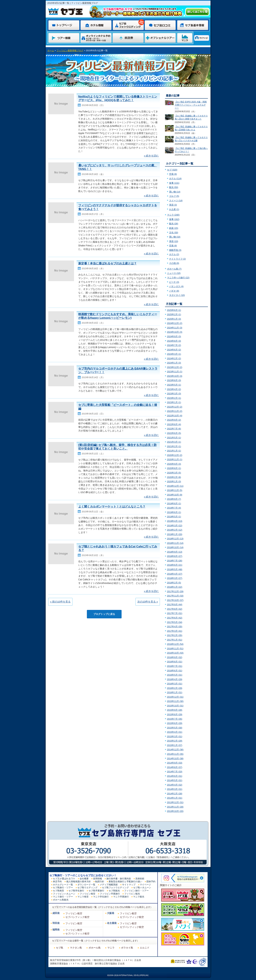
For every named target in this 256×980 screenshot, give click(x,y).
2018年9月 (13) (175, 552)
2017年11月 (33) (175, 596)
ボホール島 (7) (174, 269)
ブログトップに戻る (104, 614)
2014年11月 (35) (175, 754)
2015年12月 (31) (175, 697)
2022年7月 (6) (174, 429)
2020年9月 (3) (174, 464)
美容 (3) (173, 205)
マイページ (145, 885)
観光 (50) (174, 187)
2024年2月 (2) (174, 358)
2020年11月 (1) (175, 459)
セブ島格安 (58, 891)
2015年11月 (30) (175, 701)
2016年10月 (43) (175, 653)
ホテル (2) (174, 254)
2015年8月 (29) (175, 714)
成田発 (56, 913)
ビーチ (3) (174, 282)
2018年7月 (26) (175, 561)
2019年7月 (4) (174, 508)
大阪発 (111, 913)
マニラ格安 (83, 897)
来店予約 (57, 882)
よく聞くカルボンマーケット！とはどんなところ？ (112, 507)
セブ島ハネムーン (142, 888)
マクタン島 (76, 948)
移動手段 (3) (175, 250)
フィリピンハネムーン (64, 894)
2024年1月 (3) (174, 363)
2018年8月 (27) (175, 556)
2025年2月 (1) (174, 314)
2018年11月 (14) (175, 543)
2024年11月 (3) (175, 328)
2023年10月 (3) (175, 376)
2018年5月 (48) (175, 569)
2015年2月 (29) (175, 741)
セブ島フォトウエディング (115, 888)
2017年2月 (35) (175, 635)
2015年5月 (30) (175, 728)
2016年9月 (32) (175, 657)
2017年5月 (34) (175, 622)
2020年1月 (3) (174, 481)
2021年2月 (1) (174, 446)
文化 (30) (174, 233)
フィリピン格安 (87, 894)
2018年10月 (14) (175, 547)
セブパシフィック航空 (77, 917)
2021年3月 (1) (174, 442)
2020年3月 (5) (174, 473)
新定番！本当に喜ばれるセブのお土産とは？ (107, 263)
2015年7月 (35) (175, 719)
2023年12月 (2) (175, 367)
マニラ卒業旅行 (121, 897)
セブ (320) (172, 170)
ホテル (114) (175, 179)
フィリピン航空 (74, 913)
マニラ (111, 948)
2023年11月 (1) (175, 372)
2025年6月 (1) (174, 310)
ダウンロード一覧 (86, 885)
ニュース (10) (174, 273)
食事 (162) (174, 219)
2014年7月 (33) (175, 772)
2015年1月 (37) (175, 745)
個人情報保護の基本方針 (79, 882)
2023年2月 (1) (174, 398)
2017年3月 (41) (175, 631)
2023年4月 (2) (174, 389)
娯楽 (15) (174, 228)
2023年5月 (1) (174, 385)
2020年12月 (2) (175, 455)
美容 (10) (174, 241)
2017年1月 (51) (175, 640)
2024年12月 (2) (175, 323)
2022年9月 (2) (174, 420)
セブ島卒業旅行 (96, 891)
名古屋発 (112, 923)
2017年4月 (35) (175, 627)
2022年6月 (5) (174, 433)
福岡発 (56, 930)
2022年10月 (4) (175, 416)
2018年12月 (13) (175, 539)
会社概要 (84, 879)
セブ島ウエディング (87, 888)
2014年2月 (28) (175, 794)
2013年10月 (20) (175, 811)
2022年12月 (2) (175, 407)
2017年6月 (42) (175, 618)
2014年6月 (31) (175, 776)
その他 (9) (174, 263)
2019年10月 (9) (175, 495)
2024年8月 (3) (174, 341)
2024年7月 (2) (174, 345)
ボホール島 (95, 948)
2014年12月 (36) (175, 750)
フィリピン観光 (132, 894)
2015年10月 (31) (175, 706)
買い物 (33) (175, 237)
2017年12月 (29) (175, 591)
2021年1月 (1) (174, 451)
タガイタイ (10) (177, 295)
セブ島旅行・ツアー (63, 888)
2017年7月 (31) (175, 613)
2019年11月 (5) (175, 490)
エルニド (145, 948)
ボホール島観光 (61, 900)
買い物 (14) (175, 192)
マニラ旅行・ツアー (63, 897)
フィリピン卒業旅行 (110, 894)
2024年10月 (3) (175, 332)
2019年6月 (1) (174, 512)
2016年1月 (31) (175, 692)
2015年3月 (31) (175, 736)
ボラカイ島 (127, 948)
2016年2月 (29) (175, 688)
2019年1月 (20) (175, 534)
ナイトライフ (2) (178, 259)
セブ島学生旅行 (76, 891)
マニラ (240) (173, 215)
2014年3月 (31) (175, 789)
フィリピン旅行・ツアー (136, 891)
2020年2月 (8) (174, 477)
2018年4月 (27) (175, 574)
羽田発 (56, 923)
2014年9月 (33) (175, 763)
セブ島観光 (114, 891)
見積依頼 (140, 879)
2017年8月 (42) (175, 609)
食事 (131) (174, 183)
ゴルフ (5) (174, 196)
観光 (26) (174, 224)
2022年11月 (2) (175, 411)
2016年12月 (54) (175, 644)
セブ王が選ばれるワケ (64, 879)
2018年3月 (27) (175, 578)
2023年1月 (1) (174, 402)
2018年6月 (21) (175, 565)
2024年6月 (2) (174, 350)
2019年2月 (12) (175, 530)
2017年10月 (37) (175, 600)
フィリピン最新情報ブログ (70, 50)
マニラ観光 (139, 897)
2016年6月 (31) (175, 671)
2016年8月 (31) (175, 662)
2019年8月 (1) (174, 504)
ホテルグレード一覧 (63, 885)
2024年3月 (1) (174, 354)
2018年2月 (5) (174, 583)
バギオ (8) (174, 291)
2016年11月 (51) (175, 649)
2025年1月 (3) (174, 319)
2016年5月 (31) (175, 675)
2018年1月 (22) (175, 587)
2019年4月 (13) (175, 521)
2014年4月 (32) (175, 785)
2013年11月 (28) (175, 807)
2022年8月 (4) (174, 424)
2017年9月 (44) (175, 604)
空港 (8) (173, 174)
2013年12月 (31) (175, 802)
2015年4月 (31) (175, 732)
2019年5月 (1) (174, 517)
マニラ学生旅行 (101, 897)
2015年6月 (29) (175, 723)
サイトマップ (129, 885)
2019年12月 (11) (175, 486)
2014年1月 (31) (175, 798)
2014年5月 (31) (175, 780)
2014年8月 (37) (175, 767)
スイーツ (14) (176, 201)
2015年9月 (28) (175, 710)
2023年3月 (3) (174, 394)
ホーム (51, 50)
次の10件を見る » (148, 602)
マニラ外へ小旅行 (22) (178, 278)
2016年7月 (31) (175, 666)
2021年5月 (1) (174, 438)
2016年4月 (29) (175, 679)
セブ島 (60, 948)
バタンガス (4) (176, 286)
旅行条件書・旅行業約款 (119, 879)
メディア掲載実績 (109, 885)
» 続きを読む (151, 156)
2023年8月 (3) (174, 380)
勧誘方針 (100, 882)
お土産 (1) (174, 209)
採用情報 (98, 879)
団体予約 (151, 882)
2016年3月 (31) (175, 684)
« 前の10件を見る (60, 602)
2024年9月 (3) (174, 336)
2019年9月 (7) (174, 499)
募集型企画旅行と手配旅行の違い (125, 882)
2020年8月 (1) (174, 468)
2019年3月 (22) (175, 526)
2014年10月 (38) (175, 758)
